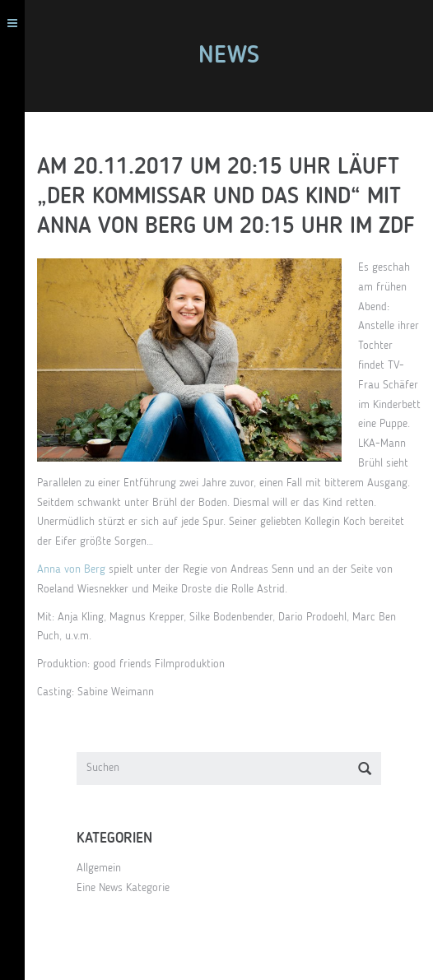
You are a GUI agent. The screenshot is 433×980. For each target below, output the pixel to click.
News (229, 56)
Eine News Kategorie (123, 888)
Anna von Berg (71, 569)
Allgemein (99, 868)
